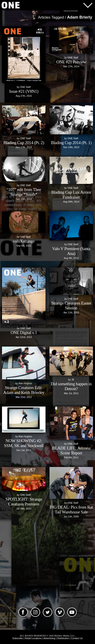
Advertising (49, 638)
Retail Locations (33, 638)
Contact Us (77, 638)
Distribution (63, 638)
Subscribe (18, 638)
